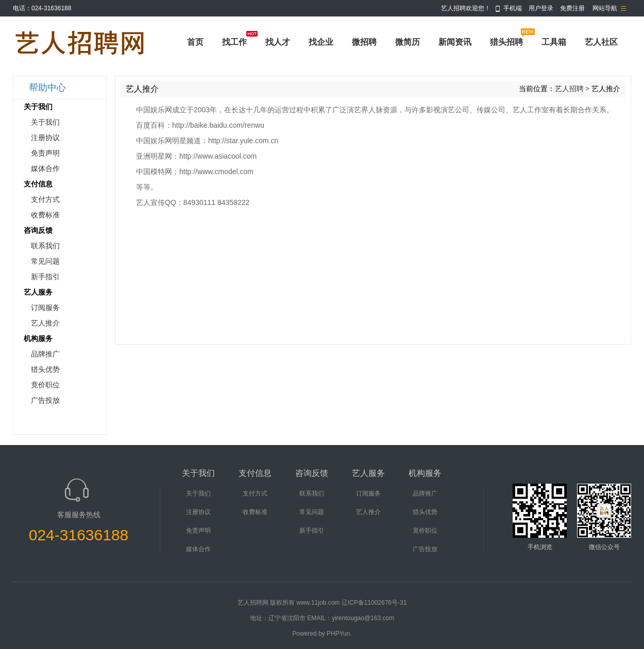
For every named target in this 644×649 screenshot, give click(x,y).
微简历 (408, 42)
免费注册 (572, 8)
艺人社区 (601, 42)
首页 (195, 42)
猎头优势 (45, 370)
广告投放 (45, 400)
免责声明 (45, 153)
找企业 (321, 42)
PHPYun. (339, 634)
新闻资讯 (455, 42)
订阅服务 (45, 308)
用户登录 (541, 8)
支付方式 (45, 200)
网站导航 (605, 8)
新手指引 (45, 277)
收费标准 (45, 215)
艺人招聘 (569, 89)
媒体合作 (45, 169)
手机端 (513, 8)
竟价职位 (45, 385)
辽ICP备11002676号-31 (374, 603)
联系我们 (45, 246)
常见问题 (45, 261)
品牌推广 (45, 354)
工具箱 (554, 42)
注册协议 (45, 138)
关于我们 (45, 122)
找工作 (234, 42)
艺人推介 (45, 323)
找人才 (278, 42)
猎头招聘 (506, 42)
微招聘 (364, 42)
